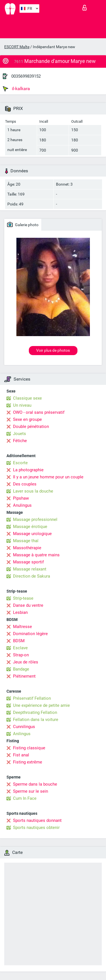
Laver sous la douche (33, 491)
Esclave (20, 648)
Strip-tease (23, 598)
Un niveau (22, 405)
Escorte (20, 463)
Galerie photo (23, 224)
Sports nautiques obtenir (36, 828)
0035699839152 (26, 76)
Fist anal (21, 755)
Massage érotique (30, 527)
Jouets (20, 434)
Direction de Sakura (32, 576)
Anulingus (22, 505)
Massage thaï (26, 541)
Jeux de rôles (26, 662)
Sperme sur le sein (31, 791)
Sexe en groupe (27, 419)
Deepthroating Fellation (35, 712)
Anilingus (22, 734)
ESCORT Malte (17, 47)
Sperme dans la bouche (35, 784)
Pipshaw (21, 498)
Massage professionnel (35, 519)
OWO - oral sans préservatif (39, 412)
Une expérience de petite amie (41, 705)
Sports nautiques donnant (37, 820)
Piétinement (24, 676)
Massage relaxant (30, 569)
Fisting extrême (28, 762)
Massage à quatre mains (36, 555)
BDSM (19, 641)
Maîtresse (22, 627)
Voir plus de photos (53, 350)
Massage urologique (32, 534)
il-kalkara (16, 89)
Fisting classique (29, 748)
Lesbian (20, 612)
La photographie (28, 470)
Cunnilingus (24, 727)
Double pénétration (31, 427)
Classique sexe (27, 398)
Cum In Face (25, 798)
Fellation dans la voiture (36, 720)
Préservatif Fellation (32, 698)
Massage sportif (28, 562)
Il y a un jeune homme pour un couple (48, 477)
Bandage (21, 669)
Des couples (25, 484)
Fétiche (20, 441)
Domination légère (30, 634)
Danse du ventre (28, 605)
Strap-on (21, 655)
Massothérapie (27, 548)
